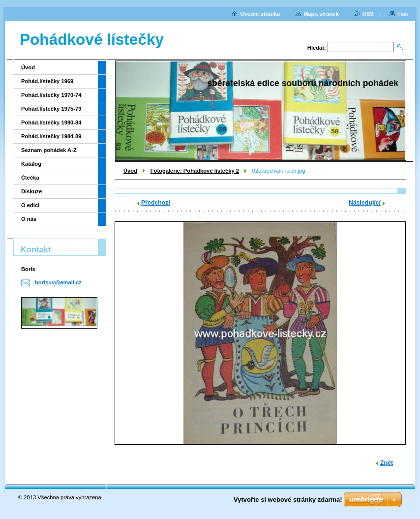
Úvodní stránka (260, 14)
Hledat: (317, 48)
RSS (368, 14)
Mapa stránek (321, 14)
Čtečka (30, 178)
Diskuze (31, 191)
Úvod (130, 171)
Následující (365, 203)
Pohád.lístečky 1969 (47, 81)
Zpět (387, 463)
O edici (30, 205)
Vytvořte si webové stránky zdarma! (288, 500)
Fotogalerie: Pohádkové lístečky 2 (195, 171)
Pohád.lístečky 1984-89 (51, 136)
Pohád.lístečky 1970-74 (51, 95)
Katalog (31, 164)
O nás (29, 219)
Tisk (403, 14)
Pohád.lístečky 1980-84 (51, 122)
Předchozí (156, 203)
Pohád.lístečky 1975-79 (51, 109)
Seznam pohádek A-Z (49, 150)
